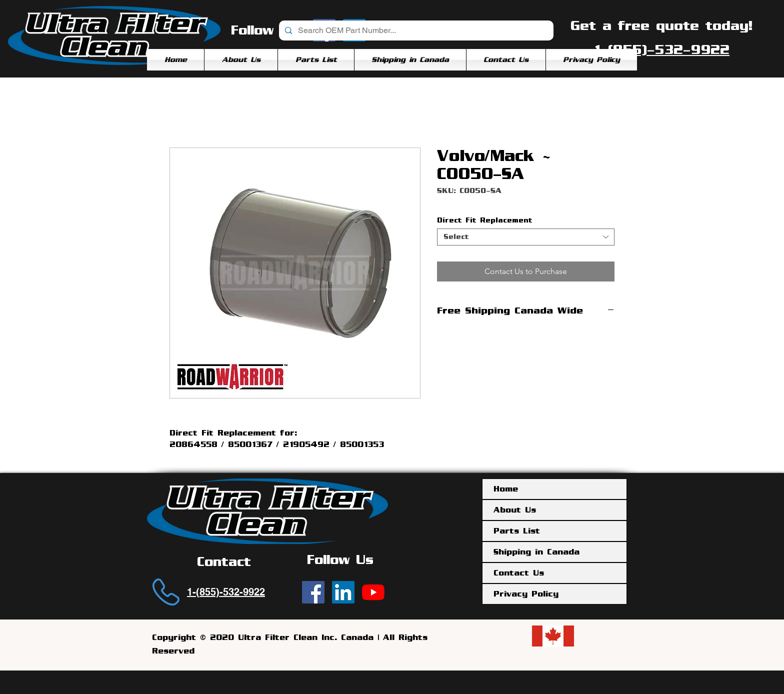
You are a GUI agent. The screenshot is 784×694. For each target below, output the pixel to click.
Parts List (517, 531)
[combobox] (526, 237)
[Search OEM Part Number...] (415, 30)
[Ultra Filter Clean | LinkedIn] (343, 592)
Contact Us (519, 573)
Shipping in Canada (536, 552)
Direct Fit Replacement (485, 220)
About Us (515, 510)
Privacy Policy (526, 594)
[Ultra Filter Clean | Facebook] (313, 592)
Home (506, 489)
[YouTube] (373, 592)
